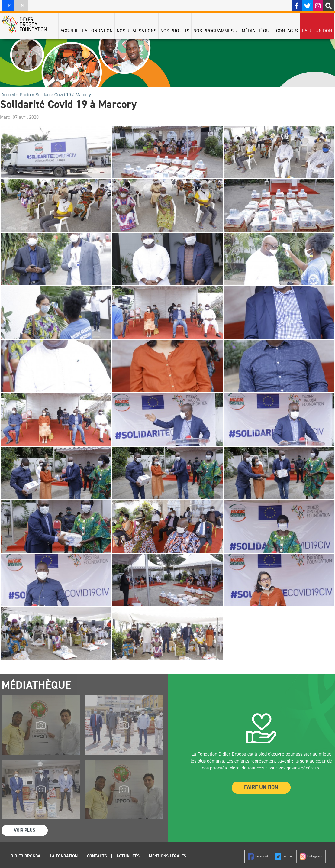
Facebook (258, 857)
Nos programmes (216, 31)
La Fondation (97, 31)
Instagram (311, 857)
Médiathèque (257, 31)
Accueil (69, 31)
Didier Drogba (26, 856)
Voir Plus (25, 830)
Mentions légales (167, 856)
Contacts (287, 31)
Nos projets (175, 31)
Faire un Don (261, 788)
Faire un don (317, 31)
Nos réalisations (137, 31)
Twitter (284, 857)
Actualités (128, 856)
